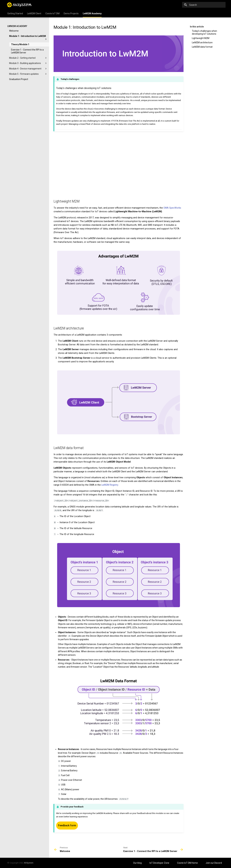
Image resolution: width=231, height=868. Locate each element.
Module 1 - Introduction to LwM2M (28, 38)
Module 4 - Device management (28, 69)
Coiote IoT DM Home (188, 863)
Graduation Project (19, 79)
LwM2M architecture (202, 42)
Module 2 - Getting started (28, 58)
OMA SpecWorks (172, 208)
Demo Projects (71, 13)
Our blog (138, 863)
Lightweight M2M (201, 38)
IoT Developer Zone (160, 863)
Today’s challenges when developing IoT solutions (204, 32)
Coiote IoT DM (52, 13)
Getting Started (15, 13)
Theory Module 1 (20, 44)
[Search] (207, 5)
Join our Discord (214, 863)
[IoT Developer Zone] (20, 5)
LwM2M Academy (92, 13)
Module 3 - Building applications (28, 63)
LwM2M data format (202, 47)
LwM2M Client (34, 13)
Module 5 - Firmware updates (28, 74)
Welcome (14, 31)
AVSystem (29, 863)
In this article (197, 27)
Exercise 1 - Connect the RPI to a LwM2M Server (27, 51)
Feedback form (67, 825)
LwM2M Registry (110, 485)
